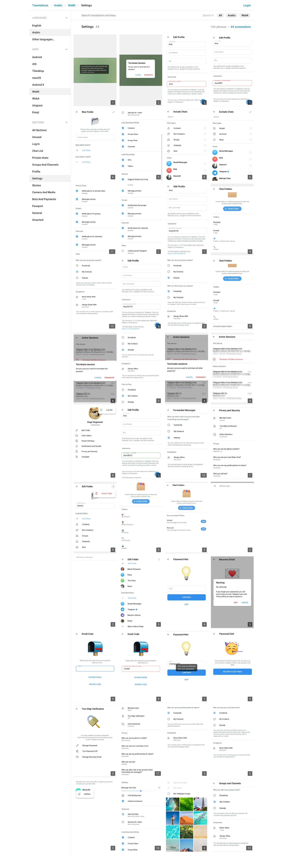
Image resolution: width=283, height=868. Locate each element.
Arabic (58, 5)
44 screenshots (241, 27)
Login (247, 5)
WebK (72, 5)
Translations (40, 5)
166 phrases (219, 27)
